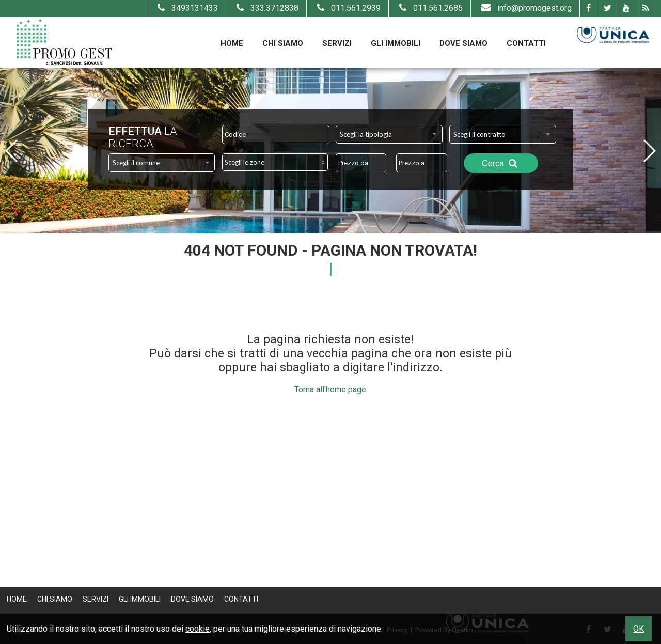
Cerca (501, 163)
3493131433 (186, 8)
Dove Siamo (463, 43)
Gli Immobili (396, 43)
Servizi (337, 43)
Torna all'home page (330, 390)
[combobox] (389, 134)
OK (639, 629)
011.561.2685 (430, 8)
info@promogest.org (525, 8)
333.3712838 (266, 8)
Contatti (526, 43)
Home (232, 43)
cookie (198, 629)
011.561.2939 (348, 8)
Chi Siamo (283, 43)
